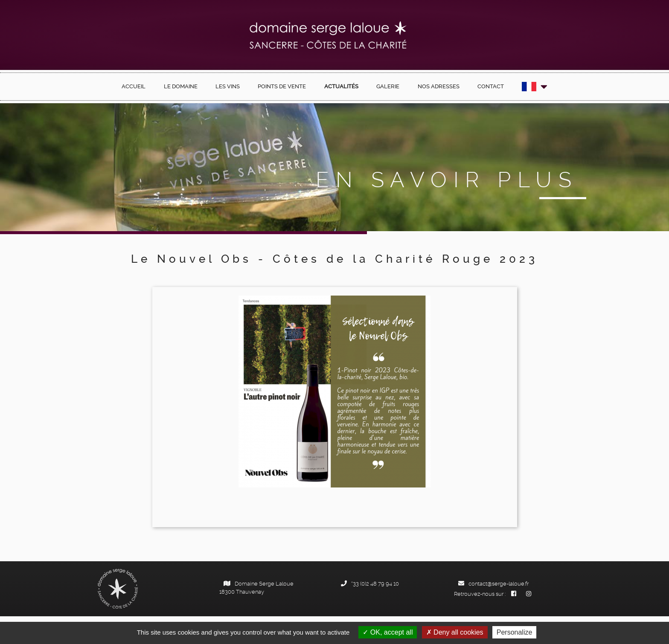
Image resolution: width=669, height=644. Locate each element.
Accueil (134, 86)
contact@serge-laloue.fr (493, 584)
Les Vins (228, 86)
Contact (491, 86)
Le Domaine (181, 86)
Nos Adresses (439, 86)
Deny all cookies (455, 632)
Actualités (341, 86)
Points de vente (282, 86)
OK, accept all (388, 632)
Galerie (388, 86)
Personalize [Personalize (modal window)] (515, 632)
